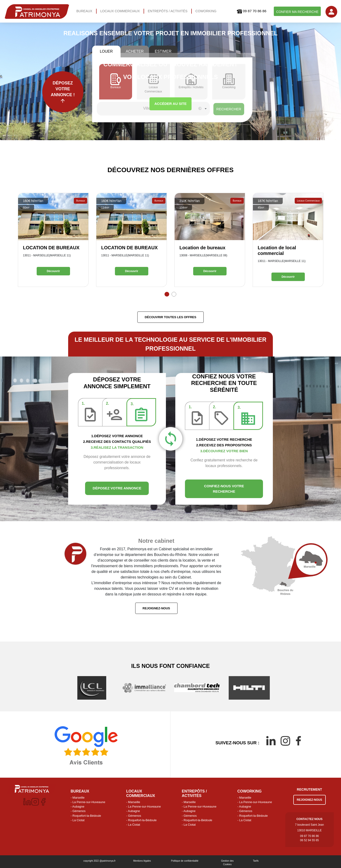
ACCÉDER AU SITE (170, 104)
